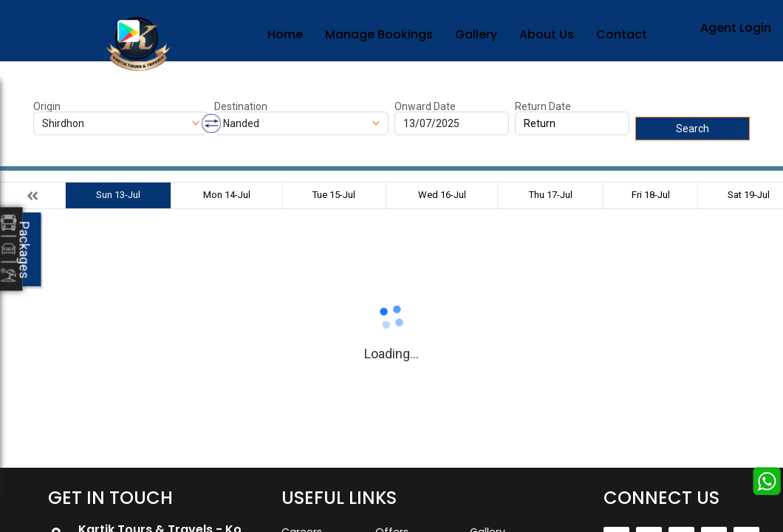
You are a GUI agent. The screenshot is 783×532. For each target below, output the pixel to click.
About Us (547, 34)
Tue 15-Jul (334, 195)
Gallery (476, 34)
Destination (241, 106)
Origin (47, 106)
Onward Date (425, 106)
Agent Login (736, 28)
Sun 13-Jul (118, 195)
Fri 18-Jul (651, 195)
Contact (622, 34)
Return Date (543, 106)
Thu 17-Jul (551, 195)
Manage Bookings (379, 34)
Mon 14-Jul (227, 195)
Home (285, 34)
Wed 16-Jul (442, 195)
